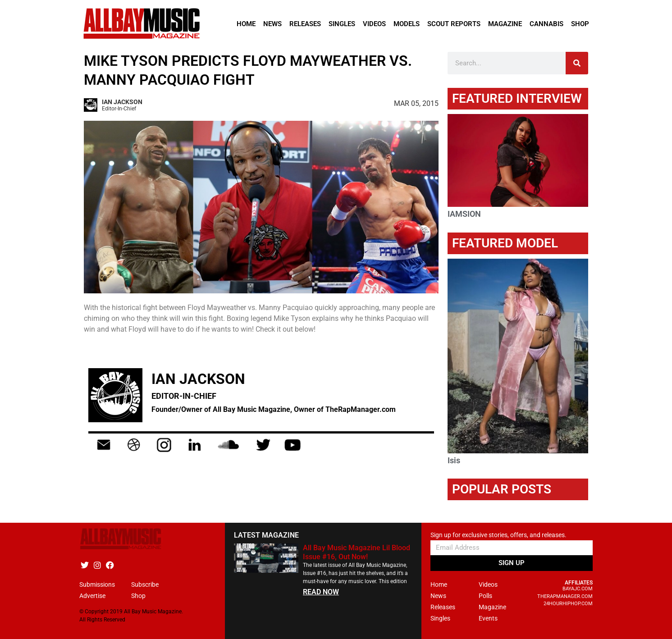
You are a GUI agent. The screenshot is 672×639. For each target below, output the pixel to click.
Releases (305, 24)
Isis (454, 460)
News (272, 24)
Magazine (505, 24)
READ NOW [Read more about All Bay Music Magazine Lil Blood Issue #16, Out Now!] (321, 592)
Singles (342, 24)
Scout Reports (454, 24)
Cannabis (546, 24)
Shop (580, 24)
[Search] (577, 63)
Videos (374, 24)
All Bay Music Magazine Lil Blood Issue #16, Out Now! (357, 552)
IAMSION (464, 214)
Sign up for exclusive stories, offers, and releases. (498, 535)
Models (407, 24)
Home (246, 24)
